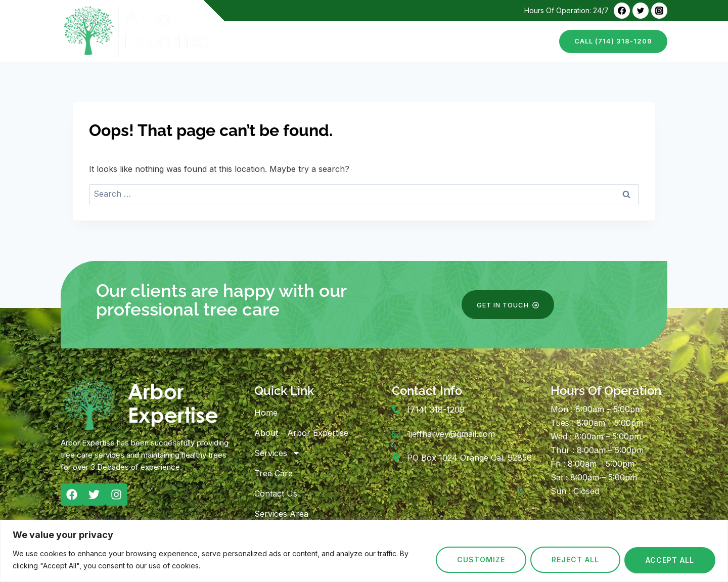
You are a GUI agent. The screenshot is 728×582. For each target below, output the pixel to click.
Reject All (575, 560)
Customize (481, 560)
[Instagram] (659, 11)
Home (251, 41)
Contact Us (523, 41)
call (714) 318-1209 (613, 41)
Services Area (281, 514)
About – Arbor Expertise (326, 41)
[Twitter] (641, 11)
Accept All (670, 560)
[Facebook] (622, 11)
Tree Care (466, 41)
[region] (364, 551)
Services (277, 453)
